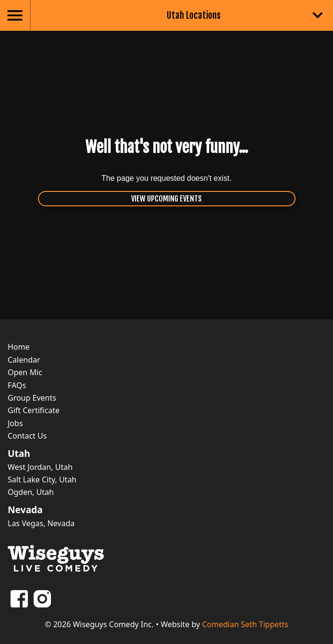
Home (19, 347)
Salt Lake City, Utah (42, 480)
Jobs (15, 423)
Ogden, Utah (31, 492)
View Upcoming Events (166, 199)
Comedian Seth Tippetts (245, 624)
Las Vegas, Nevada (41, 523)
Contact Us (27, 436)
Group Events (32, 398)
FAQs (17, 385)
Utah (19, 454)
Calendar (24, 360)
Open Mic (25, 372)
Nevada (25, 510)
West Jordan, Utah (40, 467)
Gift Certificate (34, 410)
